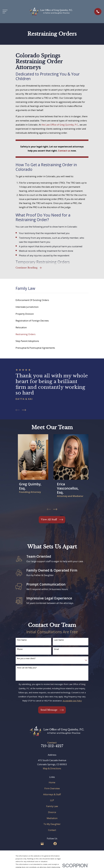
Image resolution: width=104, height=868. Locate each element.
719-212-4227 (52, 746)
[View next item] (24, 410)
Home (52, 783)
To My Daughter (52, 824)
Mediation (52, 818)
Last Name (59, 640)
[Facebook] (55, 844)
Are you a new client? (26, 659)
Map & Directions (52, 769)
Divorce (52, 813)
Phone (20, 650)
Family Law (52, 807)
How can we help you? (27, 668)
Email (56, 650)
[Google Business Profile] (42, 844)
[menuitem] (52, 301)
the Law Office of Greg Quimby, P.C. (60, 125)
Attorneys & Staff (52, 795)
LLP (52, 801)
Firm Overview (52, 789)
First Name (22, 640)
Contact (52, 830)
